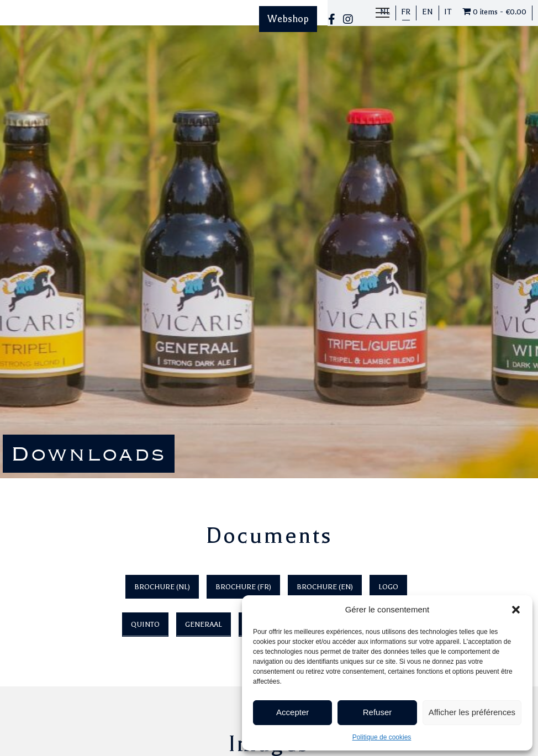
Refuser (378, 712)
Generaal (204, 624)
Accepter (292, 712)
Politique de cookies (382, 737)
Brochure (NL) (162, 587)
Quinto (145, 624)
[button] (516, 610)
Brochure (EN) (325, 587)
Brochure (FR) (243, 587)
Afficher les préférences (472, 712)
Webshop (288, 19)
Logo (388, 587)
